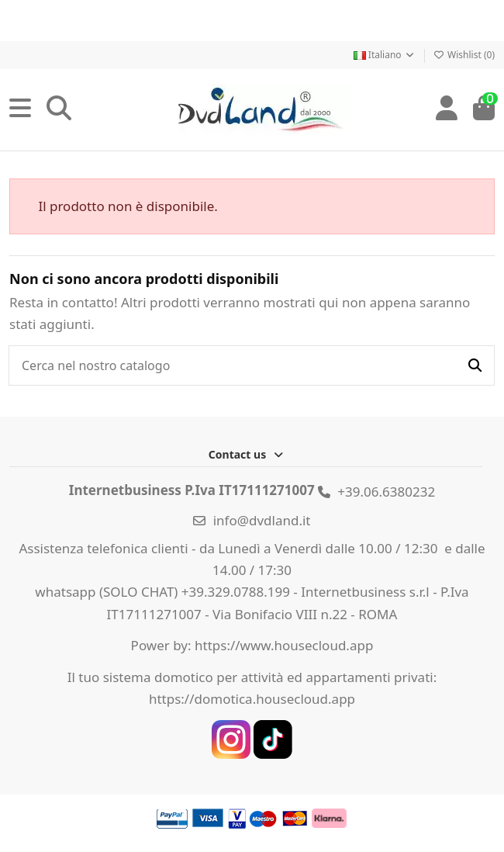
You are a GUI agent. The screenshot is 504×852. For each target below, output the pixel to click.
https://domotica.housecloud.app (252, 699)
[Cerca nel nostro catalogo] (475, 365)
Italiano (385, 55)
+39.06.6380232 (386, 492)
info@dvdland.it (262, 520)
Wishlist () (464, 55)
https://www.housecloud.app (284, 645)
